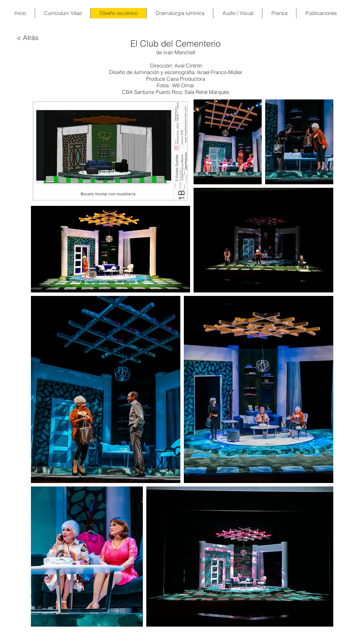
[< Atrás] (27, 38)
